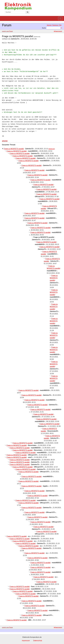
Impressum (26, 641)
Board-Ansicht (58, 31)
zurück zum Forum (7, 31)
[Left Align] (28, 12)
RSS (60, 25)
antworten (5, 141)
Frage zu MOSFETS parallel (14, 149)
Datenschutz (38, 641)
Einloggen (49, 25)
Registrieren (55, 25)
